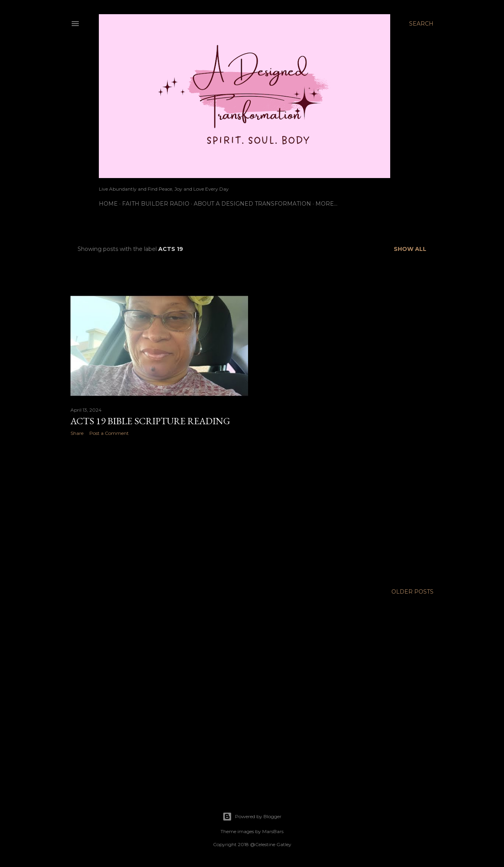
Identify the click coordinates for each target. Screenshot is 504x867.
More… (326, 204)
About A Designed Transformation (252, 204)
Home (108, 204)
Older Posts (412, 592)
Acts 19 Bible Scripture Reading (150, 421)
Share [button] (77, 433)
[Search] (421, 24)
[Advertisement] (159, 511)
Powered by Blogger (252, 817)
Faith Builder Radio (156, 204)
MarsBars (273, 831)
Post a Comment (109, 433)
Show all (410, 249)
